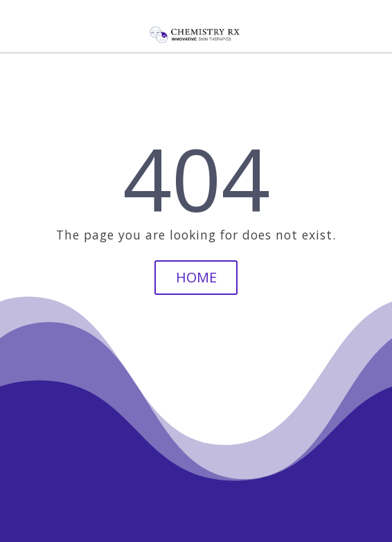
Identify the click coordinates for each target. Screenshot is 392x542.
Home (196, 277)
